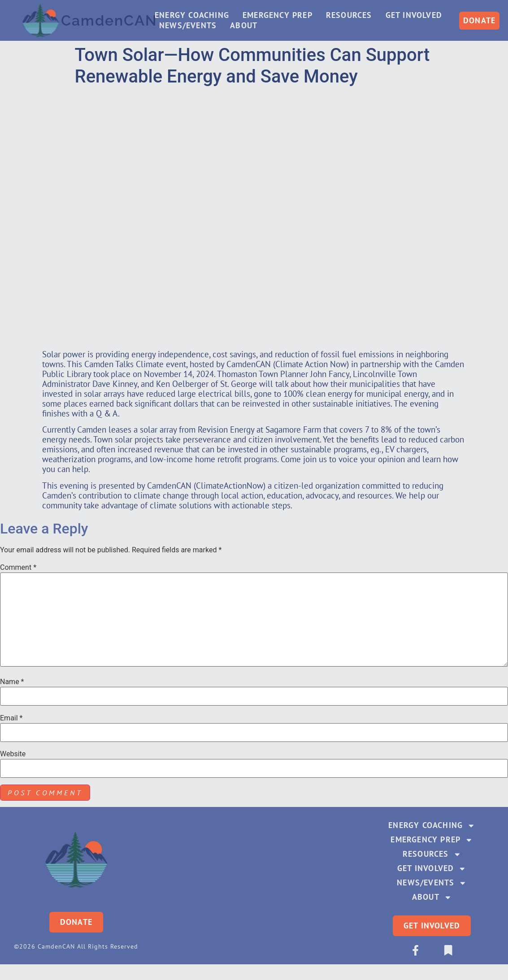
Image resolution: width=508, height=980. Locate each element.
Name (12, 682)
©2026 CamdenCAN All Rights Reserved (76, 948)
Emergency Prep (280, 15)
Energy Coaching (194, 15)
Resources (351, 15)
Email (11, 718)
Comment (18, 568)
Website (13, 754)
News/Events (190, 26)
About (246, 26)
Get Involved (416, 15)
